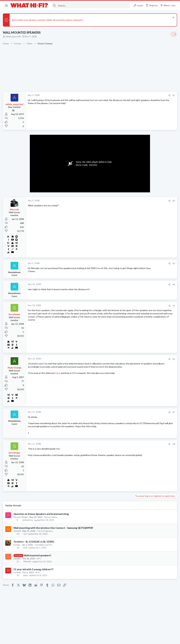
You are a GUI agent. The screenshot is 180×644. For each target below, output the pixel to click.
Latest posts (136, 305)
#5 (122, 307)
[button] (6, 5)
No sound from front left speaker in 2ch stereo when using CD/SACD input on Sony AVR (154, 315)
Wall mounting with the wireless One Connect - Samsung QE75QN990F (54, 532)
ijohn (26, 580)
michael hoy (28, 524)
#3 (122, 263)
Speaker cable (141, 196)
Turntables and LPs (44, 549)
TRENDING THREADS (139, 189)
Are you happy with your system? (151, 227)
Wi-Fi (137, 266)
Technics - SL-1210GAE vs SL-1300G (34, 546)
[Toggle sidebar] (173, 34)
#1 (122, 95)
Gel (25, 538)
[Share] (118, 95)
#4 (122, 286)
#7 (122, 414)
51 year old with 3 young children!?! (34, 574)
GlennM (17, 535)
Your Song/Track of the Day (148, 242)
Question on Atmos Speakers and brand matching (41, 518)
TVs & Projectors (45, 535)
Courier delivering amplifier (148, 393)
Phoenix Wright (21, 522)
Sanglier (17, 563)
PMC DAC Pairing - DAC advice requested (156, 356)
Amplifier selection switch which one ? (154, 273)
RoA (26, 552)
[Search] (91, 6)
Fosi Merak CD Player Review (149, 380)
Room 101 (140, 288)
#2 (122, 201)
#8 (122, 449)
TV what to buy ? (143, 343)
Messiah (27, 566)
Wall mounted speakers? (38, 560)
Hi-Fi (39, 563)
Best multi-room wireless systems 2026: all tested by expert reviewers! (48, 20)
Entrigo (17, 549)
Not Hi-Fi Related (142, 297)
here (58, 377)
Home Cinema (51, 522)
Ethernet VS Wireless (145, 258)
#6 (122, 360)
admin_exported (13, 36)
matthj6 (17, 577)
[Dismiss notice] (173, 18)
